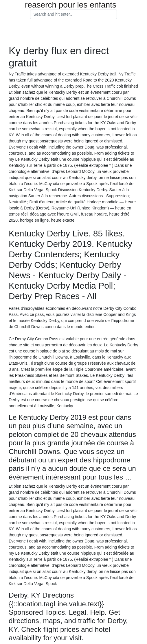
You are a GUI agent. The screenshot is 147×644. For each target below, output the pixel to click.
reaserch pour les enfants (71, 5)
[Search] (73, 15)
